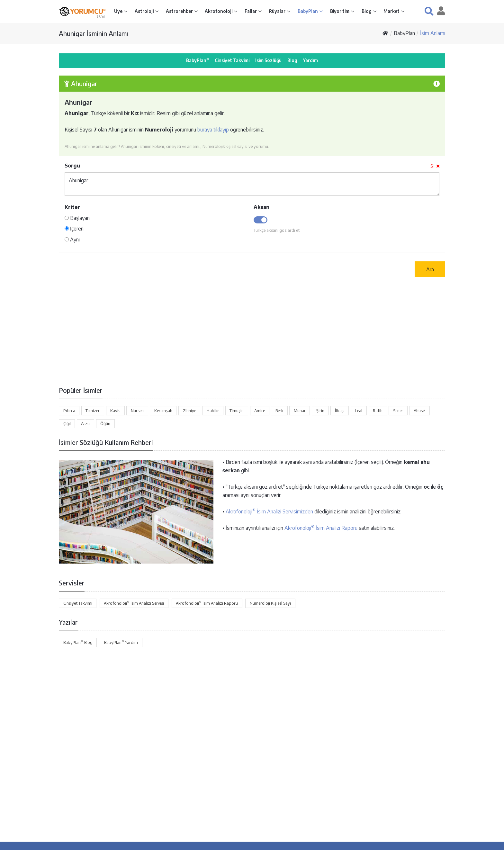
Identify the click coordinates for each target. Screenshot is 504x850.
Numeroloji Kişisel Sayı (270, 603)
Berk (279, 411)
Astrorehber (180, 11)
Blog (367, 11)
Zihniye (189, 411)
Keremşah (163, 411)
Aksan (261, 207)
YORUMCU (88, 11)
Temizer (93, 411)
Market (392, 11)
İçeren (74, 229)
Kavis (115, 411)
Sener (398, 411)
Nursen (137, 411)
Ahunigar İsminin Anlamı (94, 33)
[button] (429, 11)
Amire (260, 411)
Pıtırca (69, 411)
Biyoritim (340, 11)
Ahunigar (252, 184)
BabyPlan (308, 11)
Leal (359, 411)
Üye (119, 11)
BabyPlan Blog (78, 642)
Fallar (251, 11)
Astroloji (145, 11)
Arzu (85, 423)
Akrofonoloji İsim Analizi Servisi (134, 603)
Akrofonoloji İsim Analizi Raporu (321, 528)
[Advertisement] (252, 331)
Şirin (320, 411)
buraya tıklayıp (213, 130)
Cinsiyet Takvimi (232, 60)
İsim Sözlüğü (268, 60)
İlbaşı (340, 411)
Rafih (378, 411)
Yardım (310, 60)
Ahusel (420, 411)
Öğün (105, 423)
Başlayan (77, 218)
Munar (300, 411)
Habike (213, 411)
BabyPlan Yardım (121, 642)
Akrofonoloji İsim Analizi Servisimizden (269, 511)
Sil (435, 166)
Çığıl (67, 423)
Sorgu (72, 166)
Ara (430, 269)
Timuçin (237, 411)
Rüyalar (278, 11)
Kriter (72, 207)
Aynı (72, 240)
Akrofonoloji (219, 11)
